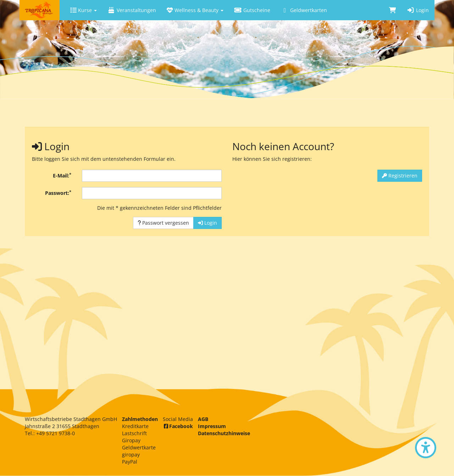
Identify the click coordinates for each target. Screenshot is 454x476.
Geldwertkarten (304, 10)
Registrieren (400, 176)
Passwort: (58, 193)
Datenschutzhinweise (224, 433)
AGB (203, 419)
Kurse (84, 10)
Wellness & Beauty (195, 10)
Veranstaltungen (132, 10)
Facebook (178, 426)
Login (418, 10)
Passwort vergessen (163, 223)
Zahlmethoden (140, 419)
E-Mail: (62, 175)
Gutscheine (252, 10)
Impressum (212, 426)
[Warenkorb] (393, 10)
